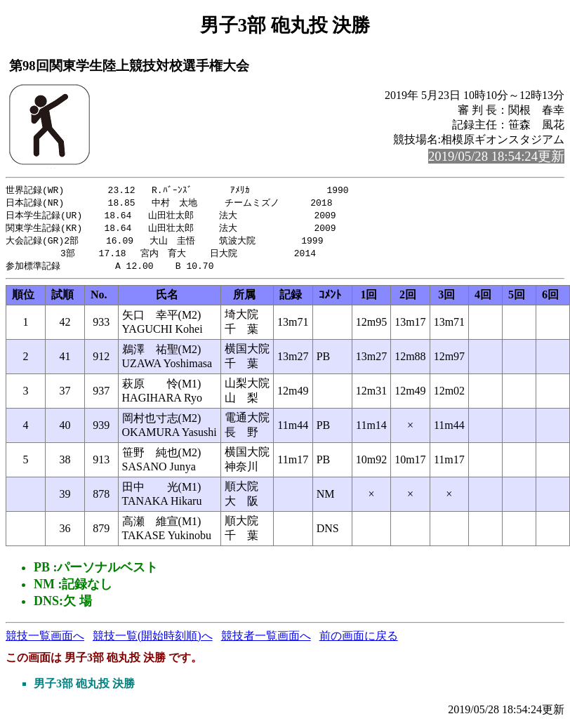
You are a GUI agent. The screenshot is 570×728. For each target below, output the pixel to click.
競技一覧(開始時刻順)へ (153, 641)
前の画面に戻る (359, 641)
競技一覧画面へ (45, 641)
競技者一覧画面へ (266, 641)
